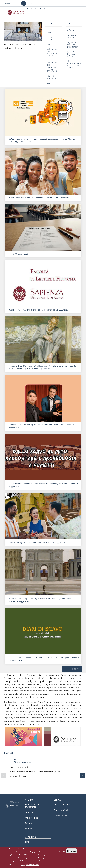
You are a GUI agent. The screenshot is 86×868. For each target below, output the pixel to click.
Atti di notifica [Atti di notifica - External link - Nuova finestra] (32, 818)
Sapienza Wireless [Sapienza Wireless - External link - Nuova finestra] (62, 810)
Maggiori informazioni (30, 865)
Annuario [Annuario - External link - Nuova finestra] (29, 829)
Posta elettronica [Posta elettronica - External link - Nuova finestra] (62, 805)
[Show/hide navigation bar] (4, 12)
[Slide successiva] (82, 776)
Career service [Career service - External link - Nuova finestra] (61, 815)
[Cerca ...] (24, 3)
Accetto (62, 851)
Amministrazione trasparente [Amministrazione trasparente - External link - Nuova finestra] (33, 806)
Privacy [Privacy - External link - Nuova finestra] (28, 823)
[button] (31, 3)
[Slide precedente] (4, 776)
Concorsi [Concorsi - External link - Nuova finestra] (29, 812)
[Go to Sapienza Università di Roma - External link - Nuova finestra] (17, 12)
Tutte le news (72, 669)
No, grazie (72, 851)
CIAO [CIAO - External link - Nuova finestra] (27, 842)
